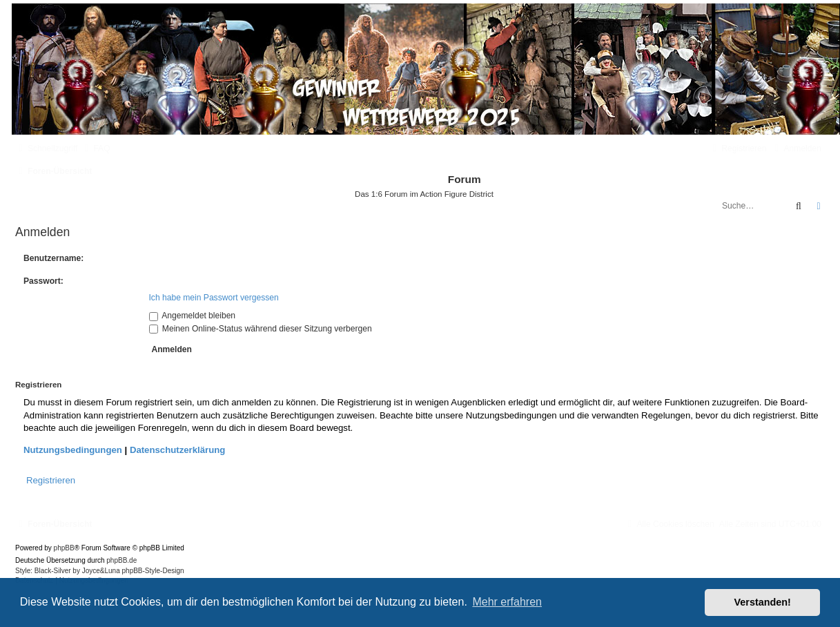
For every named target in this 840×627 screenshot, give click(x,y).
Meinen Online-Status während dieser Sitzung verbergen (261, 329)
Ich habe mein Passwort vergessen (214, 298)
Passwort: (43, 281)
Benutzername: (53, 258)
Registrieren (51, 480)
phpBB (64, 548)
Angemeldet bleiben (193, 316)
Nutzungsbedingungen (73, 450)
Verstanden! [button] (763, 602)
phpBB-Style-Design (153, 571)
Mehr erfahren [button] (507, 602)
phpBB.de (121, 560)
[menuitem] (95, 148)
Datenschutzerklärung (178, 450)
